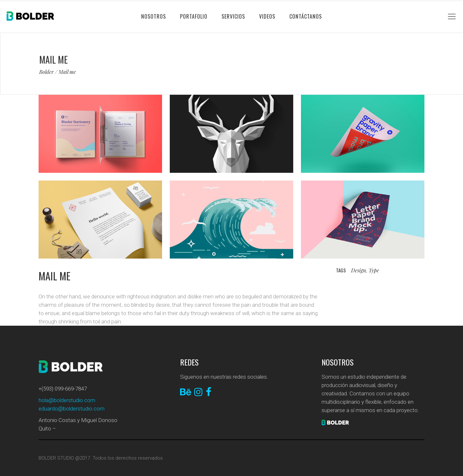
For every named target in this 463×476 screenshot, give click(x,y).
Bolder (46, 72)
